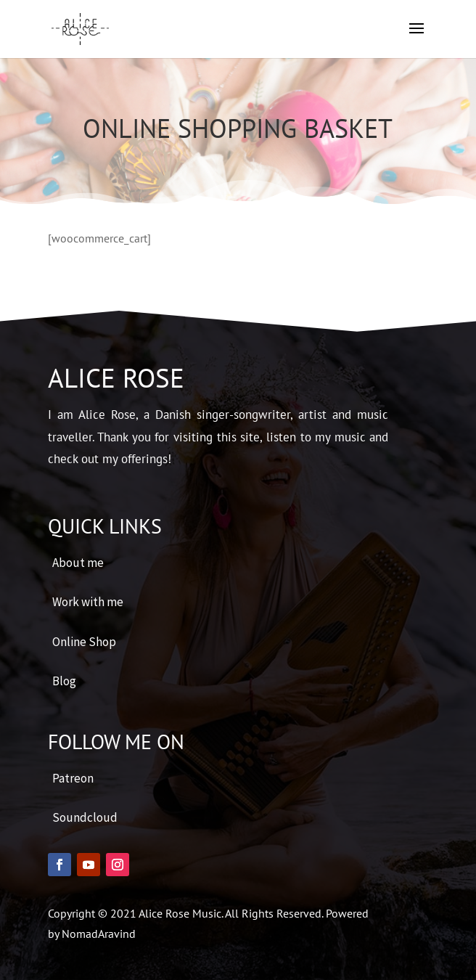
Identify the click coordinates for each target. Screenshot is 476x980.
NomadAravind (99, 934)
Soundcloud (85, 817)
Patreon (73, 778)
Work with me (88, 602)
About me (78, 563)
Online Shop (84, 642)
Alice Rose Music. (182, 913)
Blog (64, 681)
